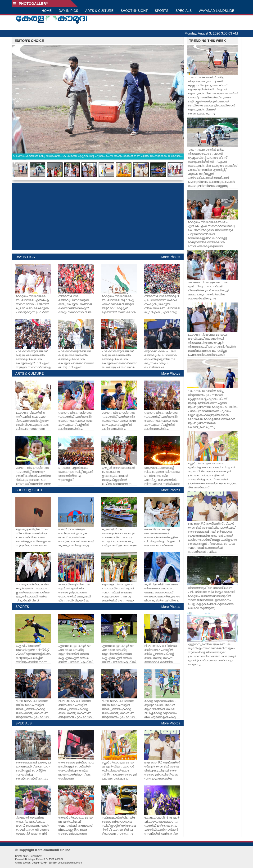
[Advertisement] (98, 217)
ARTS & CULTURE (99, 11)
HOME (47, 11)
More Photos (171, 257)
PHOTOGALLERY (31, 3)
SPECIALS (184, 11)
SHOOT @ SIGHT (134, 11)
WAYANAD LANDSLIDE (217, 11)
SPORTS (161, 11)
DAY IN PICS (68, 11)
